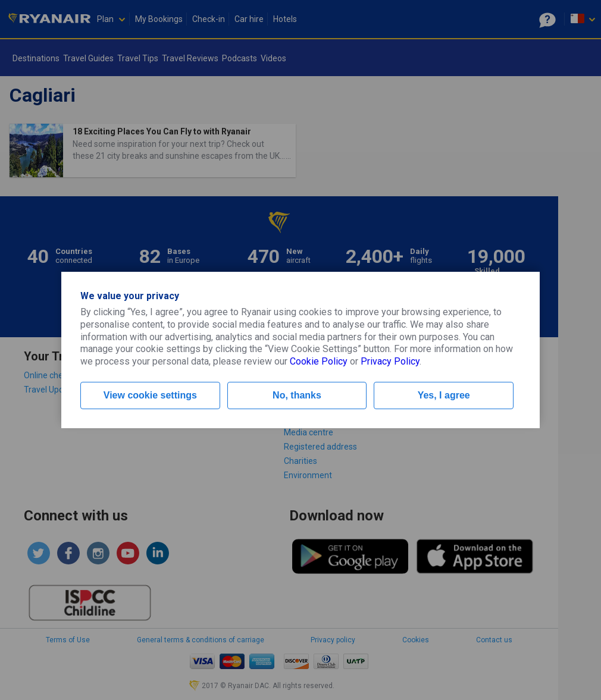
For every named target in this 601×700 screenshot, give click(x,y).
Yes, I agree (444, 395)
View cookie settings (150, 395)
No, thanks (297, 395)
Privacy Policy (390, 361)
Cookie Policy (319, 361)
